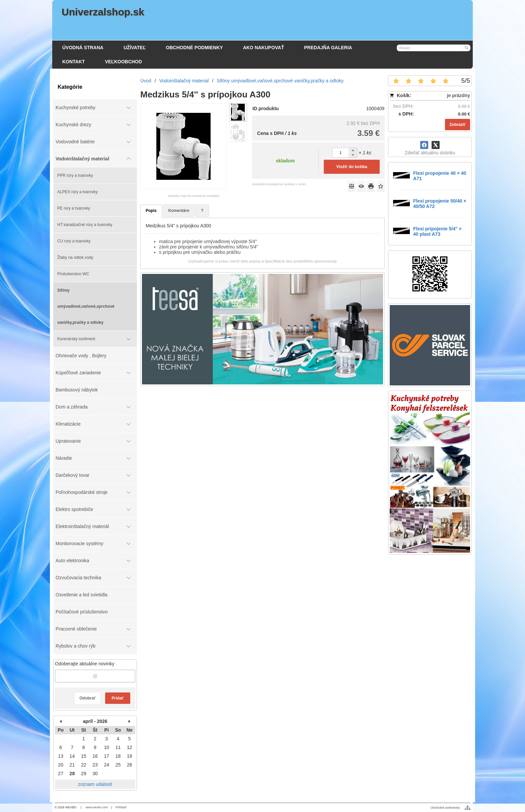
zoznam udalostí (95, 784)
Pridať (118, 698)
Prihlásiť (121, 807)
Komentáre (179, 211)
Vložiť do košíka (352, 167)
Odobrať (87, 698)
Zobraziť (457, 125)
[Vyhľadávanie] (434, 48)
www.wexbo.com (97, 807)
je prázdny (459, 95)
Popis (151, 211)
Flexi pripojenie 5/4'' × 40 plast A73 (437, 231)
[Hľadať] (466, 48)
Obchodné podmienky (445, 808)
